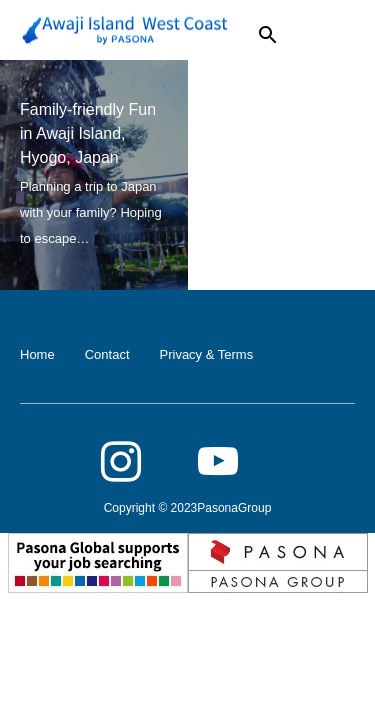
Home (37, 354)
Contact (107, 354)
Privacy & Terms (207, 354)
